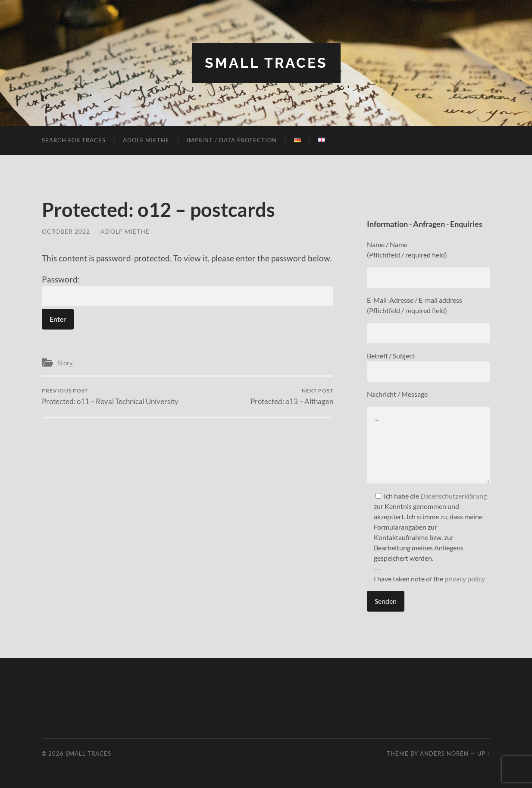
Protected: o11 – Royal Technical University (110, 397)
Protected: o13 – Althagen (292, 397)
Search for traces (74, 140)
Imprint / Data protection (232, 140)
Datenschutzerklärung (454, 496)
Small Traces (266, 63)
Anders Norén (444, 753)
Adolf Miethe (146, 140)
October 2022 (66, 231)
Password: (188, 291)
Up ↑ (484, 753)
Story (65, 363)
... (429, 445)
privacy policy (465, 579)
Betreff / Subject (429, 367)
